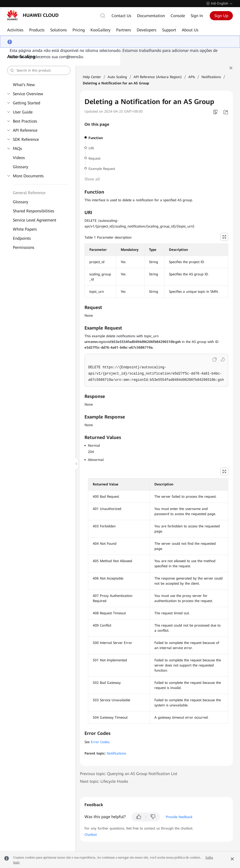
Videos (19, 158)
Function (96, 138)
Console (178, 16)
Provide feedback (179, 817)
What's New (24, 85)
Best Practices (25, 121)
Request (94, 158)
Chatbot (91, 835)
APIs (192, 77)
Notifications (211, 77)
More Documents (28, 176)
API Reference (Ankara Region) (158, 77)
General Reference (29, 193)
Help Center (92, 77)
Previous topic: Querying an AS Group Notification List (129, 774)
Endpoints (22, 238)
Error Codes (100, 742)
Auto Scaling (117, 77)
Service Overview (28, 94)
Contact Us (121, 16)
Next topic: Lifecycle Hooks (104, 781)
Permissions (24, 247)
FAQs (17, 149)
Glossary (21, 167)
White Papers (25, 229)
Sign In (197, 16)
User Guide (23, 112)
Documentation (151, 16)
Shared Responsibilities (34, 211)
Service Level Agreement (35, 220)
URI (91, 148)
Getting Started (27, 103)
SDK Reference (26, 139)
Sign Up (221, 16)
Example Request (102, 169)
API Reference (25, 130)
